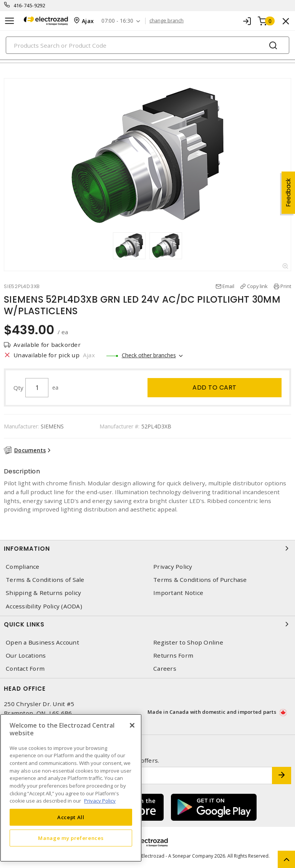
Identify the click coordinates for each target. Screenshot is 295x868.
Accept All (71, 817)
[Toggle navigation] (10, 21)
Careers (165, 669)
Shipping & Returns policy (43, 593)
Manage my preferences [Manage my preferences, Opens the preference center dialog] (71, 838)
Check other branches (149, 355)
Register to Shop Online (188, 642)
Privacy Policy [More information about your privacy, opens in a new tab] (100, 801)
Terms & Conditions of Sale (45, 580)
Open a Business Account (42, 642)
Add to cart (215, 387)
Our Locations (26, 656)
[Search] (147, 45)
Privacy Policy (173, 567)
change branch (167, 21)
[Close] (132, 725)
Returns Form (173, 656)
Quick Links (147, 624)
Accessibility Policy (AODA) (44, 606)
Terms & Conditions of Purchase (200, 580)
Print (286, 286)
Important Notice (178, 593)
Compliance (23, 567)
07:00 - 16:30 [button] (117, 21)
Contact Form (25, 669)
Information (147, 548)
